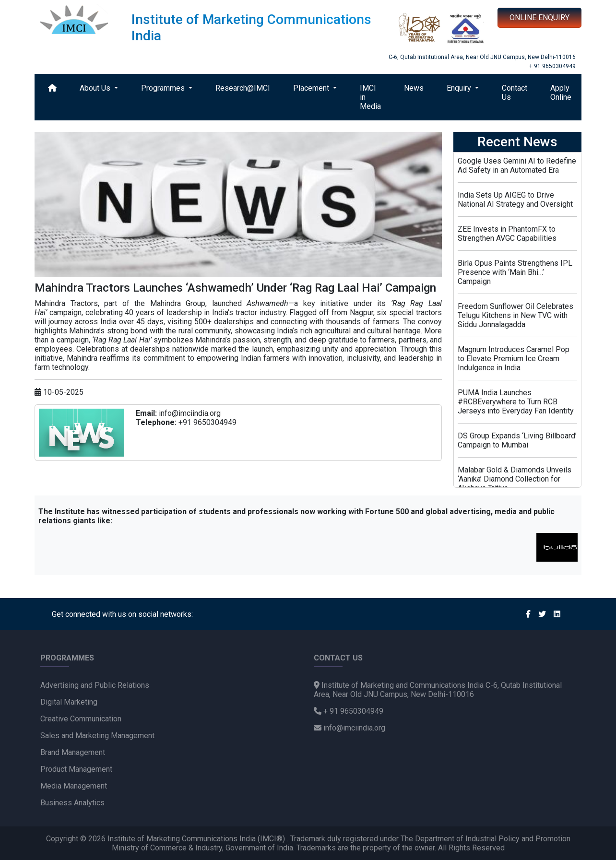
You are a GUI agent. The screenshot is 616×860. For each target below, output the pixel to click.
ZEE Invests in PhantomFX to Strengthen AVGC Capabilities (507, 234)
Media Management (74, 786)
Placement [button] (312, 88)
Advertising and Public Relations (95, 685)
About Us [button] (96, 88)
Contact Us (515, 93)
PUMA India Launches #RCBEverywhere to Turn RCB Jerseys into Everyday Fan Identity (516, 402)
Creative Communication (81, 719)
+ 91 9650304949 (552, 66)
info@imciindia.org (190, 413)
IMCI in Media (370, 97)
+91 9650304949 (207, 422)
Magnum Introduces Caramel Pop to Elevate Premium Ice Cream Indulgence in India (514, 359)
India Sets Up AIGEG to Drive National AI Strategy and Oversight (515, 200)
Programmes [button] (164, 88)
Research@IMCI (243, 88)
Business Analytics (72, 803)
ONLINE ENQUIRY (539, 18)
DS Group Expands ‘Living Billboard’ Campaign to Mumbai (517, 440)
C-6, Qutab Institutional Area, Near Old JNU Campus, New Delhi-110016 (482, 57)
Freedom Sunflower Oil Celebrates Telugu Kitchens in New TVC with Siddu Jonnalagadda (515, 315)
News (414, 88)
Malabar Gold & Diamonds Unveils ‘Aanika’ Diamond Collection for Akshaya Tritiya (515, 479)
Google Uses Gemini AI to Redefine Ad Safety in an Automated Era (517, 165)
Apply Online (561, 93)
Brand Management (73, 752)
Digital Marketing (69, 702)
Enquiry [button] (460, 88)
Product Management (76, 769)
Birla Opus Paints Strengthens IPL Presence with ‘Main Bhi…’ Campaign (515, 272)
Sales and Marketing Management (97, 736)
